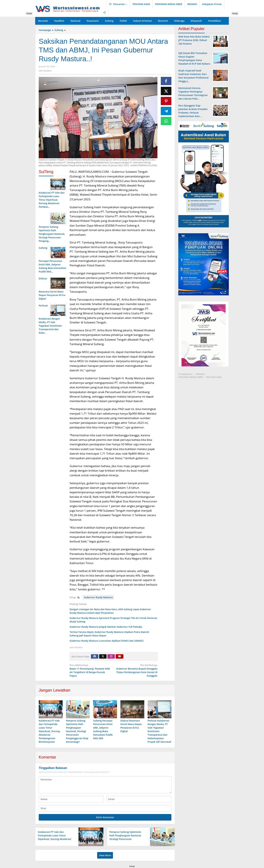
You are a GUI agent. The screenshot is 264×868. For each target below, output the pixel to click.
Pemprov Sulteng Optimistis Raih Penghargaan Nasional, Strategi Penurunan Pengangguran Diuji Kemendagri (77, 732)
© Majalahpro (185, 374)
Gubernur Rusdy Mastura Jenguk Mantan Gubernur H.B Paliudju (106, 627)
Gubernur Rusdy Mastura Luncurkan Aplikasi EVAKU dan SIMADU (107, 641)
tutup (29, 13)
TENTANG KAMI (214, 377)
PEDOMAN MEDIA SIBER (191, 377)
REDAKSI (200, 374)
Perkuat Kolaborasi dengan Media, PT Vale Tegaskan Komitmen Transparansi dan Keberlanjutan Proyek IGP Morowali (159, 732)
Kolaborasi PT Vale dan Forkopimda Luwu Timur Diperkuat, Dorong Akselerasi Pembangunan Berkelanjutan (49, 732)
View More (105, 855)
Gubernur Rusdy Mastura (98, 597)
